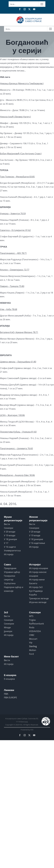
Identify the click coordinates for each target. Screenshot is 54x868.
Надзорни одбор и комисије (14, 589)
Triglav (32, 620)
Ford (31, 654)
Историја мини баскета (37, 581)
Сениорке (34, 528)
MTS (31, 616)
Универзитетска (12, 551)
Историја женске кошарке (38, 574)
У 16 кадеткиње (37, 543)
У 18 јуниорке (36, 539)
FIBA (6, 694)
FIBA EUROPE (10, 698)
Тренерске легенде (39, 598)
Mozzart (33, 639)
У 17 (6, 543)
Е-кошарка (9, 679)
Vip (31, 643)
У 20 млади (10, 532)
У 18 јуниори (10, 539)
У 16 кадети (10, 547)
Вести (7, 524)
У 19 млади (10, 535)
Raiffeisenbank (36, 624)
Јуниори (8, 631)
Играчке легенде (38, 602)
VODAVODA (35, 631)
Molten (33, 650)
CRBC (32, 635)
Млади (7, 627)
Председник (10, 568)
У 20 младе (35, 532)
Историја (9, 554)
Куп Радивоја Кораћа (36, 593)
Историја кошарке (39, 568)
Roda (32, 627)
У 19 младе (35, 535)
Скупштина (10, 583)
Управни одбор (12, 572)
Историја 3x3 (36, 587)
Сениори (9, 528)
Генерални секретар (10, 578)
